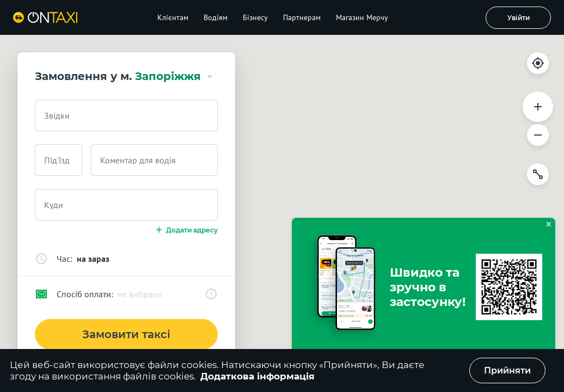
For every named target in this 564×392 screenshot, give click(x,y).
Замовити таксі (126, 334)
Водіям (216, 17)
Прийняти (507, 370)
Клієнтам (173, 17)
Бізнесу (255, 17)
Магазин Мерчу (362, 17)
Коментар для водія (138, 160)
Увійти (519, 18)
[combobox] (126, 115)
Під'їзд (57, 160)
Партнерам (302, 17)
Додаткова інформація (258, 376)
